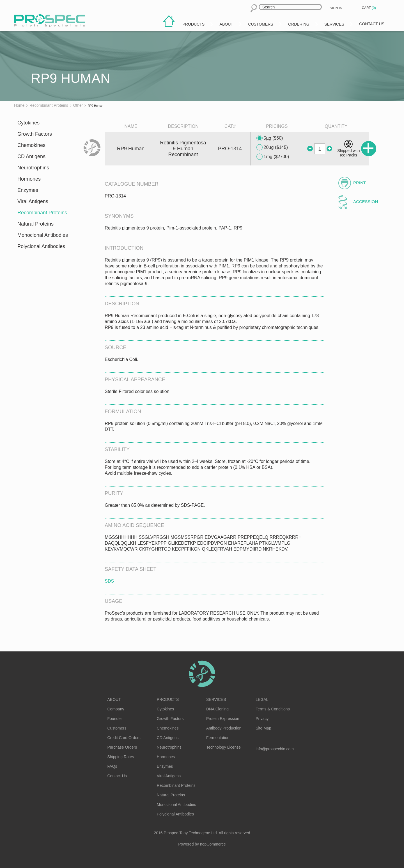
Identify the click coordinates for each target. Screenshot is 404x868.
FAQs (112, 766)
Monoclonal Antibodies (43, 235)
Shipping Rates (121, 757)
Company (116, 709)
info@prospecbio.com (275, 749)
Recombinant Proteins (42, 213)
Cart (369, 8)
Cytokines (28, 123)
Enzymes (28, 190)
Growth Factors (35, 134)
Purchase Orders (122, 747)
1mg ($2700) (273, 157)
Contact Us (117, 776)
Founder (115, 719)
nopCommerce (213, 844)
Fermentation (218, 738)
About (114, 699)
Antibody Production (224, 728)
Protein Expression (223, 719)
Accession (366, 202)
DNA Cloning (217, 709)
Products (168, 699)
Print (360, 183)
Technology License (223, 747)
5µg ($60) (270, 138)
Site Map (263, 728)
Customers (117, 728)
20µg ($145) (272, 147)
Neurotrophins (33, 168)
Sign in (336, 8)
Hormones (29, 179)
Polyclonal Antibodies (41, 246)
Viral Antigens (33, 201)
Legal (262, 699)
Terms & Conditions (273, 709)
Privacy (262, 719)
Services (216, 699)
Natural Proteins (35, 224)
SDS (109, 581)
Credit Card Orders (124, 738)
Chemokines (31, 145)
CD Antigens (31, 156)
